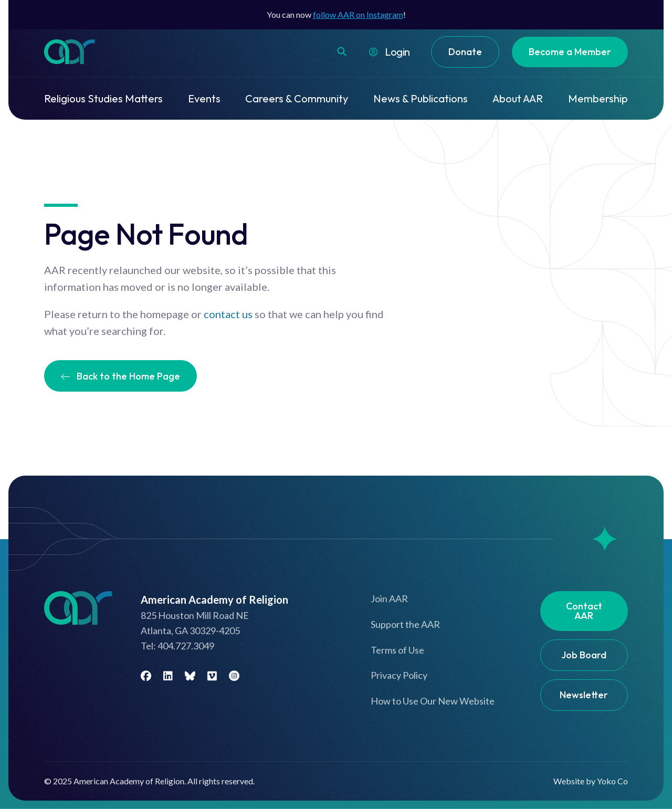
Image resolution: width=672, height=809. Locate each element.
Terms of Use (397, 650)
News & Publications (421, 98)
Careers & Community (297, 98)
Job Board (584, 655)
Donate (465, 52)
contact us (228, 314)
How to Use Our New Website (433, 701)
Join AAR (389, 598)
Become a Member (570, 52)
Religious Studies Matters (103, 98)
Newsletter (584, 695)
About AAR (518, 98)
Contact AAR (584, 611)
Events (204, 98)
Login (397, 52)
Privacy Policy (399, 675)
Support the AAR (405, 624)
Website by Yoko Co (591, 781)
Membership (598, 98)
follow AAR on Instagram (358, 14)
